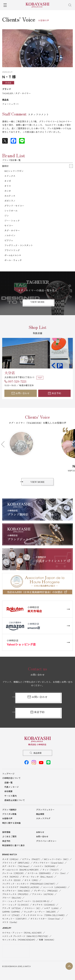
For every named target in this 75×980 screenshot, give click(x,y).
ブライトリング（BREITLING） (16, 863)
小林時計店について (11, 778)
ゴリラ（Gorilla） (10, 922)
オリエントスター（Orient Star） (46, 919)
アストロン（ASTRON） (43, 894)
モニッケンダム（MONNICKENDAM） (19, 940)
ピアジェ (9, 240)
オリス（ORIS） (32, 880)
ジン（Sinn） (61, 873)
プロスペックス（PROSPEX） (16, 894)
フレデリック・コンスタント (19, 245)
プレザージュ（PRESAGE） (46, 891)
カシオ (8, 191)
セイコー (9, 225)
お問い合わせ (21, 393)
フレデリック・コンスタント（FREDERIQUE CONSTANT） (29, 884)
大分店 (10, 373)
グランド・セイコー (14, 206)
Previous (4, 444)
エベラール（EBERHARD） (40, 873)
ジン (7, 216)
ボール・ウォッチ (13, 260)
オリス (8, 186)
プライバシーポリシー (46, 841)
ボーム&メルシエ (13, 255)
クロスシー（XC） (33, 908)
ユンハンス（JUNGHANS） (55, 887)
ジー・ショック (12, 220)
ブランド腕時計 (9, 810)
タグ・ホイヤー (12, 230)
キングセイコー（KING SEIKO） (17, 891)
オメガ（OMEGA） (11, 859)
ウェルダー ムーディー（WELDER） (40, 912)
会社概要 (8, 791)
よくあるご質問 (9, 836)
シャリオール (11, 211)
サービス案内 (11, 796)
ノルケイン (10, 235)
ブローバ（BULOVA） (12, 898)
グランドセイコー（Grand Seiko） (49, 863)
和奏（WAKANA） (47, 940)
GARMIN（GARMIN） (12, 912)
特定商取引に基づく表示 (13, 845)
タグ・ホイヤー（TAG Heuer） (16, 866)
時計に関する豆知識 (11, 823)
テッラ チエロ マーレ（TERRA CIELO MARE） (45, 915)
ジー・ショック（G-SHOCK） (16, 905)
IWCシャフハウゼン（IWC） (57, 859)
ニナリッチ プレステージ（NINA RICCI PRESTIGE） (26, 936)
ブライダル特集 (9, 814)
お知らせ (40, 832)
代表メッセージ (12, 787)
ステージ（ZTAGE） (11, 915)
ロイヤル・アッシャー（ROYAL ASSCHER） (23, 933)
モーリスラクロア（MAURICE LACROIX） (21, 887)
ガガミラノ (10, 201)
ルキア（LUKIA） (52, 908)
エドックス (10, 176)
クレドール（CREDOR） (13, 873)
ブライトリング (12, 250)
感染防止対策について (15, 800)
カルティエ (10, 196)
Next (71, 444)
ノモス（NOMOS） (11, 877)
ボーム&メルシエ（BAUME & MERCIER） (21, 870)
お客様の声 (7, 818)
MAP (40, 378)
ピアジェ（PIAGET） (32, 859)
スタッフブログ (43, 818)
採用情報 (6, 832)
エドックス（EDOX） (12, 880)
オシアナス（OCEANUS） (44, 905)
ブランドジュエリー (45, 810)
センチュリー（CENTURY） (15, 919)
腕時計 (5, 166)
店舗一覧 (8, 782)
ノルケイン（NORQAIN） (45, 866)
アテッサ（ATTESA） (12, 908)
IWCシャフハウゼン (14, 171)
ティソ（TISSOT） (51, 870)
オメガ (8, 181)
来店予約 (54, 393)
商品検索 (37, 753)
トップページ (8, 774)
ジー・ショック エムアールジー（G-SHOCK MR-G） (26, 901)
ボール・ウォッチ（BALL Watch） (38, 877)
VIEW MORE (37, 302)
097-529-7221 (17, 381)
